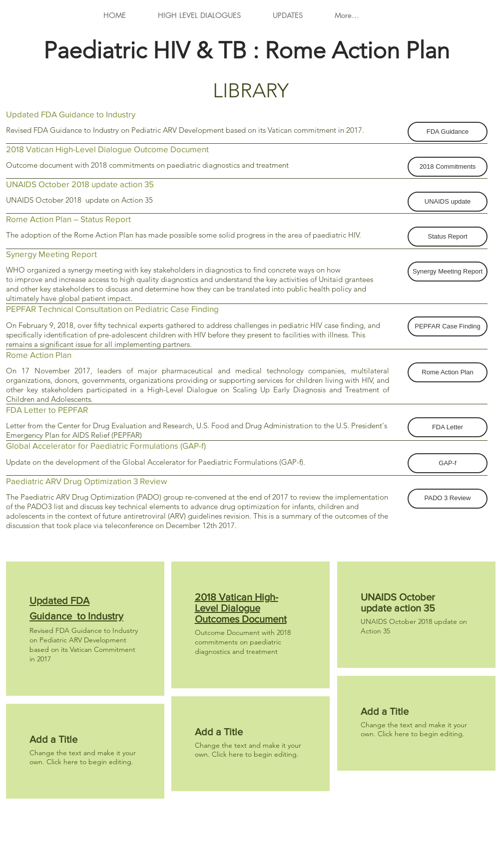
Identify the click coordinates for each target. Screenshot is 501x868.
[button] (448, 132)
